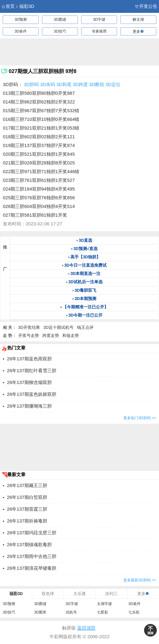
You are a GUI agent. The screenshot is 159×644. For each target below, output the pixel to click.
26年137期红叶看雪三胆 (32, 371)
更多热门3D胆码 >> (140, 418)
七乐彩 (134, 612)
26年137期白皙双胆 (27, 497)
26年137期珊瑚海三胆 (29, 406)
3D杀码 (48, 84)
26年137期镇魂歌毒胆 (29, 545)
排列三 (111, 594)
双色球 (48, 594)
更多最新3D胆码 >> (140, 580)
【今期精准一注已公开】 (86, 307)
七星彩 (102, 612)
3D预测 (21, 19)
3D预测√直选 (86, 249)
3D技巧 (60, 31)
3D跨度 (80, 84)
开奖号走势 (29, 335)
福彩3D (25, 6)
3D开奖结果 (29, 327)
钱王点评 (85, 327)
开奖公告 (146, 6)
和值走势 (71, 335)
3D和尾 (64, 84)
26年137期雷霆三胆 (27, 509)
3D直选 (85, 240)
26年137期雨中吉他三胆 (32, 556)
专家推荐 (99, 31)
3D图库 (40, 612)
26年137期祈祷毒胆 (27, 521)
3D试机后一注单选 (85, 282)
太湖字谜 (104, 604)
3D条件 (21, 31)
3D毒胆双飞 (85, 290)
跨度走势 (51, 335)
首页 (8, 6)
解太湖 (138, 19)
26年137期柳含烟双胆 (29, 382)
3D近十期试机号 (58, 327)
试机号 (71, 612)
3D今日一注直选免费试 (85, 265)
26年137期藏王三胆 (27, 485)
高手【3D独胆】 (85, 257)
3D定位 (113, 84)
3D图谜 (60, 19)
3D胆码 (31, 84)
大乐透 (79, 594)
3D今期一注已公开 (85, 315)
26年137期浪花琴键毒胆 (32, 568)
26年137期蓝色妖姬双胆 (32, 394)
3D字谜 (99, 19)
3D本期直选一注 (85, 273)
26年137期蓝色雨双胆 (29, 359)
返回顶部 (86, 628)
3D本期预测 (85, 299)
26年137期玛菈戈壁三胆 (32, 533)
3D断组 (97, 84)
